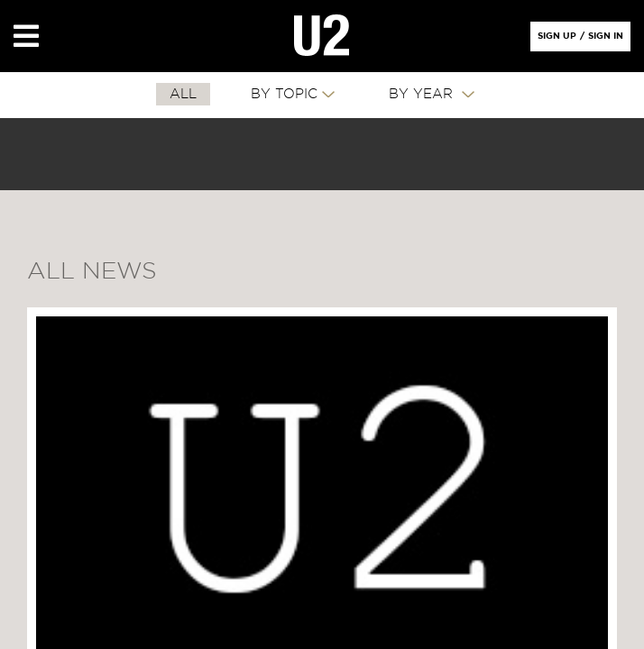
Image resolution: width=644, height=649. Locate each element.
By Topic (284, 94)
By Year (423, 94)
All (183, 94)
